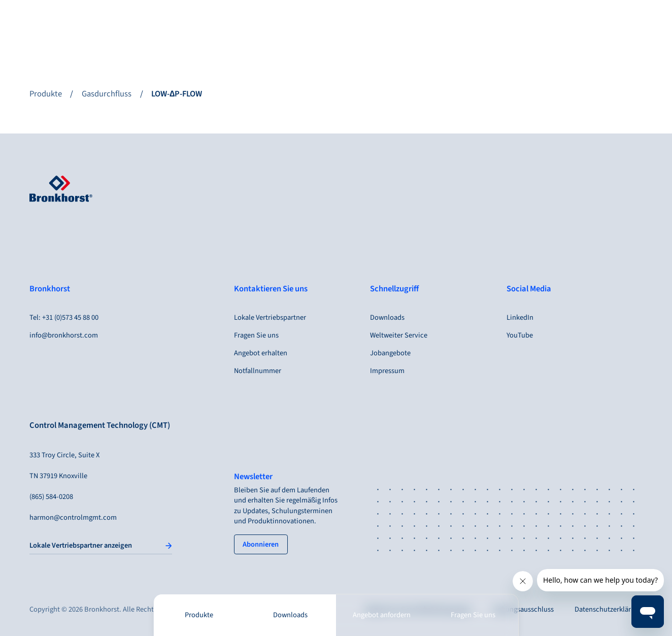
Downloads (290, 615)
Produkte (199, 615)
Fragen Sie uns (473, 615)
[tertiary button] (261, 544)
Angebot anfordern (382, 615)
